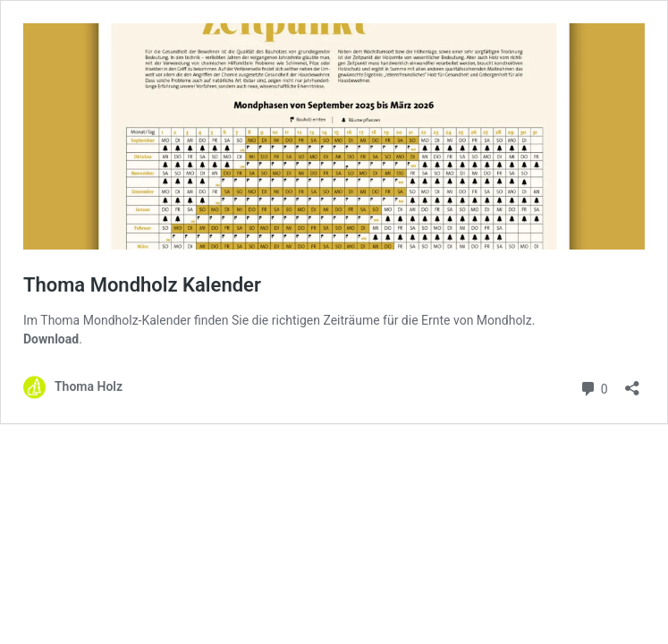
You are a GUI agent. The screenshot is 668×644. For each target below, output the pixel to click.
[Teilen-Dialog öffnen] (632, 382)
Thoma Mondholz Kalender (142, 285)
